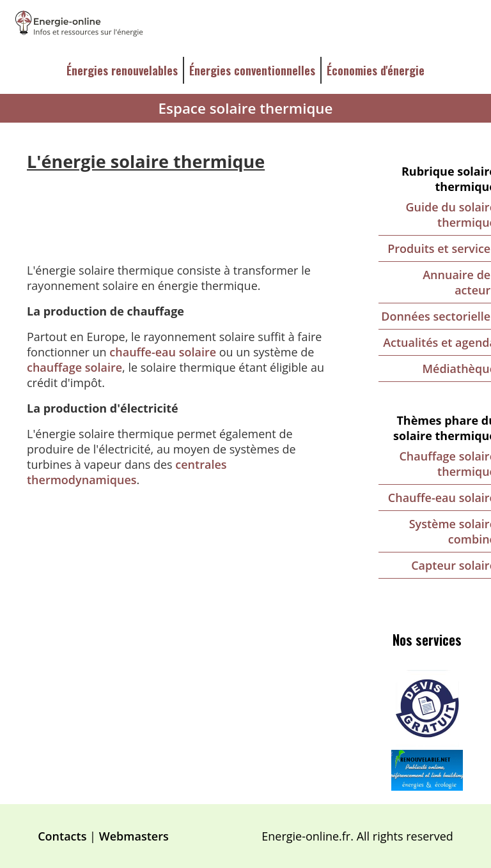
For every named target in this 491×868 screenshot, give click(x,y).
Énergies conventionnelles (252, 70)
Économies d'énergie (376, 70)
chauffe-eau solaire (163, 352)
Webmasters (134, 836)
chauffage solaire (74, 367)
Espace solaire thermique (246, 108)
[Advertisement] (182, 208)
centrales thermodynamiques (127, 472)
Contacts (62, 836)
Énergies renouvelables (122, 70)
